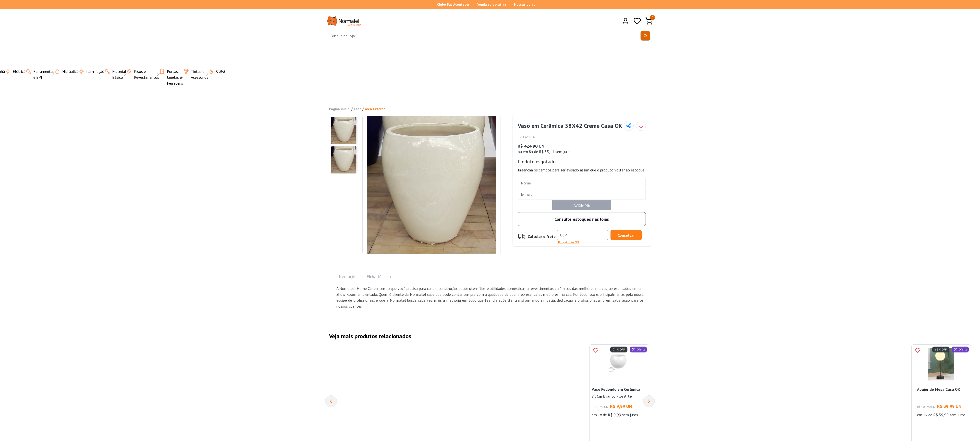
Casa (358, 109)
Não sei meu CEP (568, 242)
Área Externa (375, 109)
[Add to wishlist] (641, 126)
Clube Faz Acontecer (453, 4)
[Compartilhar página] (629, 126)
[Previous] (331, 401)
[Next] (649, 401)
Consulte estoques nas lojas (582, 219)
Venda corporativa (492, 4)
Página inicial (340, 109)
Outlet (214, 71)
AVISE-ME (582, 205)
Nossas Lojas (525, 4)
